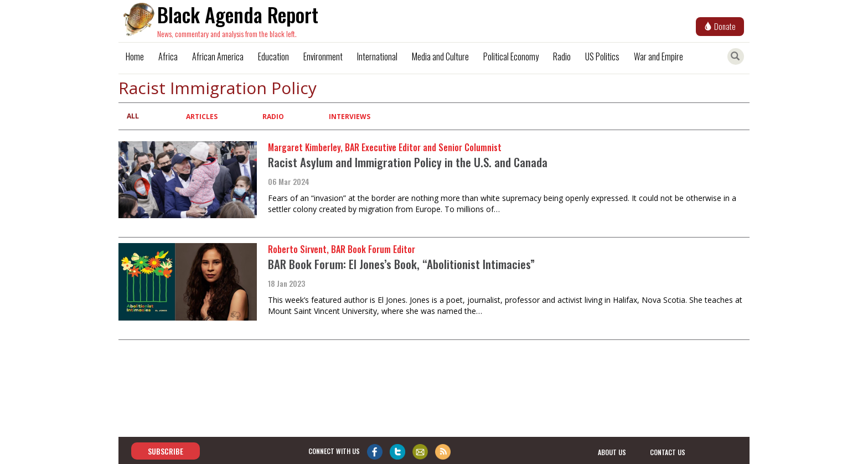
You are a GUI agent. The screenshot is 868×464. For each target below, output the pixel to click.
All (133, 116)
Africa (168, 56)
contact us (668, 452)
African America (218, 56)
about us (612, 452)
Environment (323, 56)
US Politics (602, 56)
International (377, 56)
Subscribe (166, 451)
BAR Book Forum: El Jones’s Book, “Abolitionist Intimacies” (401, 264)
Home (135, 56)
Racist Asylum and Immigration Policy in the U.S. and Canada (408, 162)
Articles (202, 117)
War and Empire (658, 56)
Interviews (350, 117)
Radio (562, 56)
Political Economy (511, 56)
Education (273, 56)
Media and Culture (440, 56)
